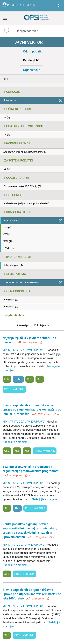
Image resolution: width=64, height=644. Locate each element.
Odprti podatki (33, 51)
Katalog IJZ (31, 60)
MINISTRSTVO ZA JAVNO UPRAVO (24, 350)
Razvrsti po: (23, 325)
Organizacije (32, 70)
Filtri (5, 79)
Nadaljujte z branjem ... (16, 442)
